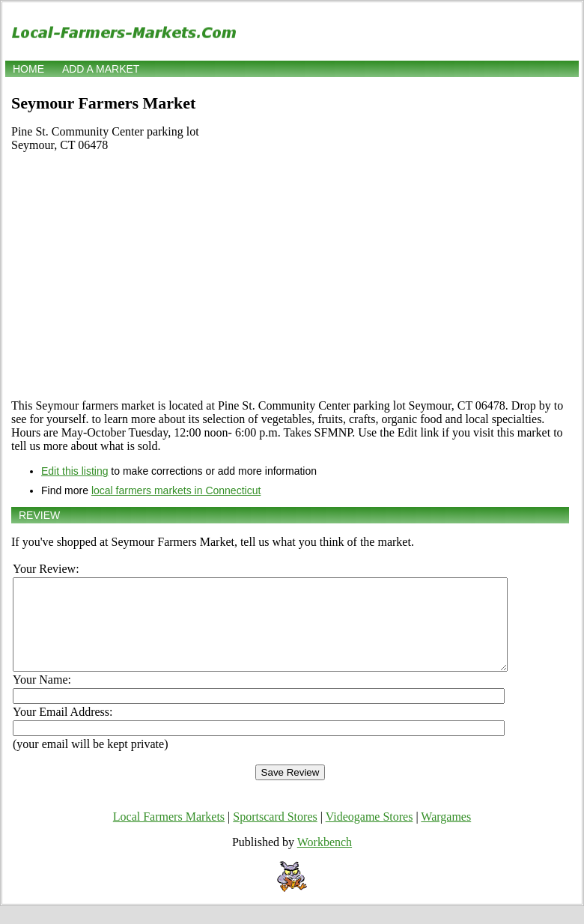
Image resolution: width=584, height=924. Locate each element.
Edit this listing (74, 471)
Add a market (101, 69)
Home (28, 69)
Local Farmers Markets (169, 835)
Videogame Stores (369, 835)
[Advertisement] (290, 282)
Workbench (325, 860)
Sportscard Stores (275, 835)
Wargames (446, 835)
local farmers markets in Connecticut (176, 490)
